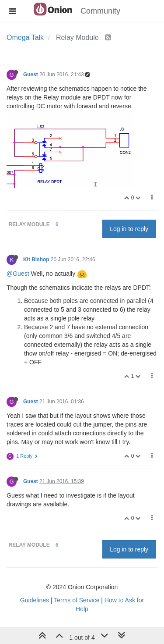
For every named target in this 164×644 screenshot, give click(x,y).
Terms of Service (77, 600)
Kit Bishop (36, 260)
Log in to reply (129, 229)
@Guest (18, 274)
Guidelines (35, 600)
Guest (31, 75)
